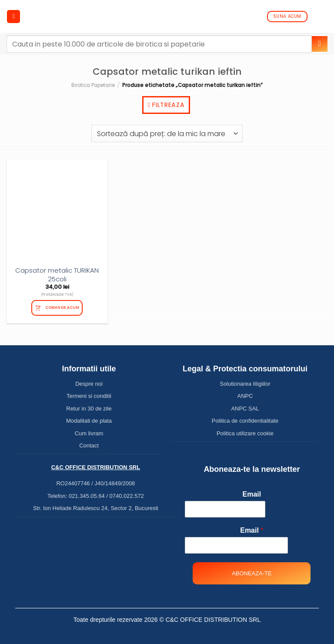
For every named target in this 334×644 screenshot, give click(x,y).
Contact (89, 445)
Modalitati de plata (89, 421)
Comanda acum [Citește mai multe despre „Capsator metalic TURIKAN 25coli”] (62, 307)
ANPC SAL (245, 409)
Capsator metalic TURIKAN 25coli (57, 275)
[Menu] (13, 17)
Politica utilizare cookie (245, 433)
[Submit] (320, 44)
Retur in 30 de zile (89, 409)
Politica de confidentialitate (245, 421)
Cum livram (89, 433)
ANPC (245, 396)
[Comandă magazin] (167, 133)
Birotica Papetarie (93, 85)
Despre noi (89, 384)
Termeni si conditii (89, 396)
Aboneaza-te (252, 573)
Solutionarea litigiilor (245, 384)
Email (252, 494)
